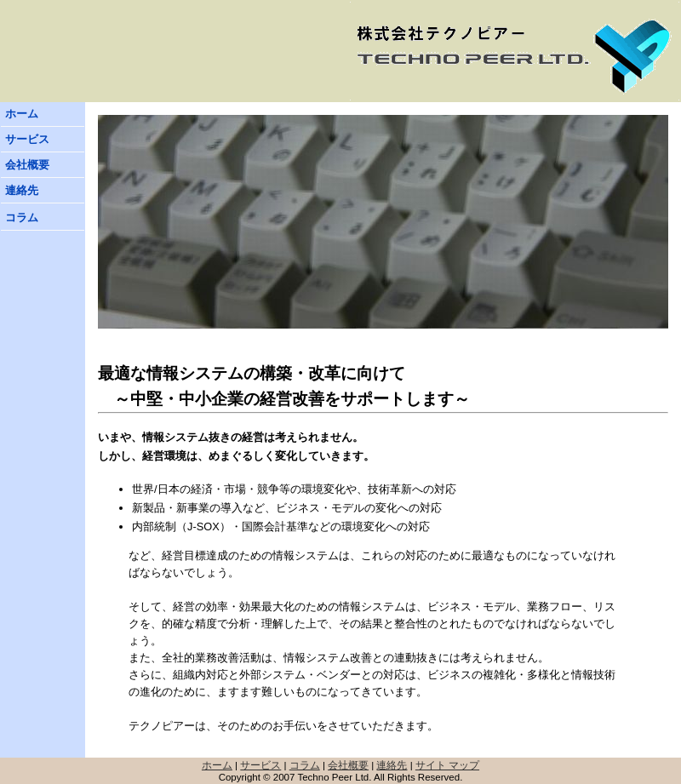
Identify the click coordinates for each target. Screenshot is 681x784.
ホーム (22, 114)
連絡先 (22, 190)
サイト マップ (447, 765)
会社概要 (27, 165)
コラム (22, 217)
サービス (27, 139)
